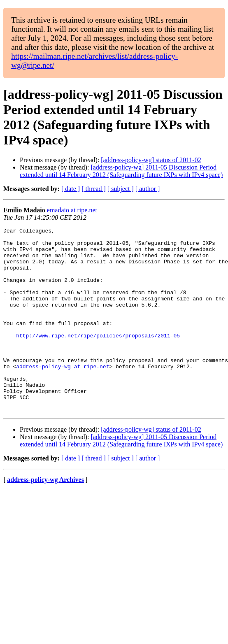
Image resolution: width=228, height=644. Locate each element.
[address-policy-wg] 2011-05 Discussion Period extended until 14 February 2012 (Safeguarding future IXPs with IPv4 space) (121, 171)
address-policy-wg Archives (45, 517)
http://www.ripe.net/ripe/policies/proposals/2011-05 (98, 358)
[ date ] (71, 189)
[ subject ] (121, 189)
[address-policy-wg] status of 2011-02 (151, 160)
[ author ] (148, 189)
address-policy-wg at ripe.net (63, 395)
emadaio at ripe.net (72, 210)
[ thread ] (94, 189)
